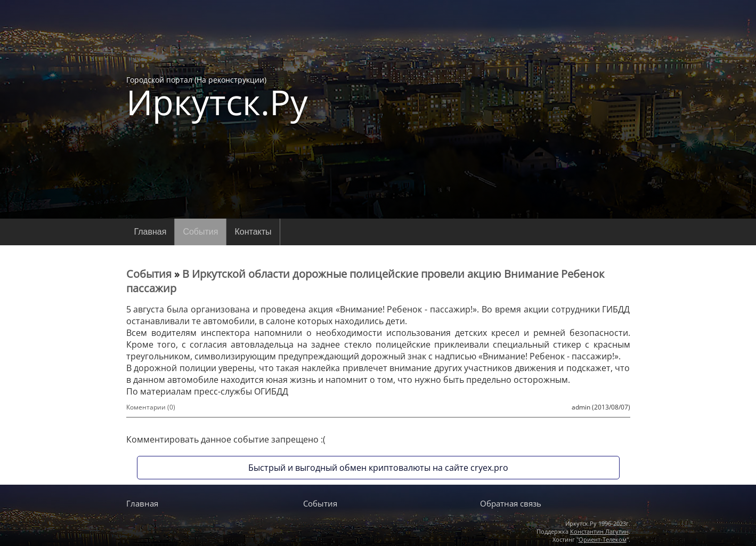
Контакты (253, 232)
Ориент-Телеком (603, 539)
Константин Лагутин (599, 531)
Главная (151, 232)
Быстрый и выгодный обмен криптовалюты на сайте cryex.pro (378, 468)
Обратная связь (511, 503)
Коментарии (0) (151, 407)
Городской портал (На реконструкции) (217, 97)
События (200, 232)
